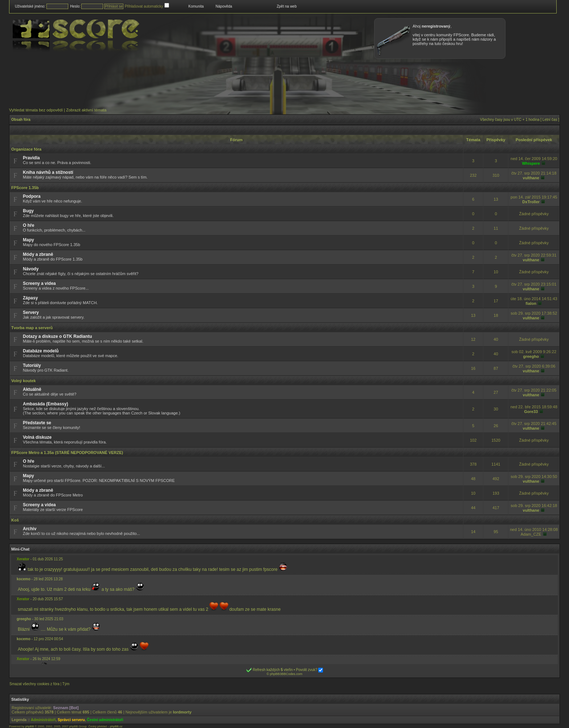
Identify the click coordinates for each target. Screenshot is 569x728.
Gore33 (531, 412)
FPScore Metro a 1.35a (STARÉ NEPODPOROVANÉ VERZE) (67, 453)
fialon (531, 303)
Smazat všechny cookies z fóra (34, 684)
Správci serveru (71, 720)
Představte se (37, 423)
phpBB (29, 726)
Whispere (531, 163)
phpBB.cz (116, 726)
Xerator (23, 559)
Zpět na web (286, 6)
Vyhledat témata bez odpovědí (36, 110)
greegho (531, 356)
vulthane (531, 178)
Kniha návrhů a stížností (48, 172)
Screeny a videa (39, 283)
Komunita (196, 6)
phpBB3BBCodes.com (286, 674)
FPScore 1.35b (25, 188)
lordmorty (182, 712)
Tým (66, 684)
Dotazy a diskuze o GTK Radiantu (58, 336)
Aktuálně (32, 389)
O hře (28, 225)
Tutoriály (32, 365)
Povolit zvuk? (310, 670)
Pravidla (31, 158)
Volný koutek (24, 381)
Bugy (28, 211)
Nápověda (224, 6)
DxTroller (531, 202)
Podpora (32, 196)
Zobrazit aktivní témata (86, 110)
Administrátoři (43, 720)
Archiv (30, 529)
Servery (31, 312)
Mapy (28, 240)
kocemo (24, 579)
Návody (31, 269)
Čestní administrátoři (105, 720)
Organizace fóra (26, 149)
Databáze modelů (41, 351)
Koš (15, 520)
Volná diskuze (37, 437)
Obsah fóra (21, 120)
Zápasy (30, 298)
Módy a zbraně (38, 254)
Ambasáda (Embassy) (46, 404)
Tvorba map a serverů (32, 328)
